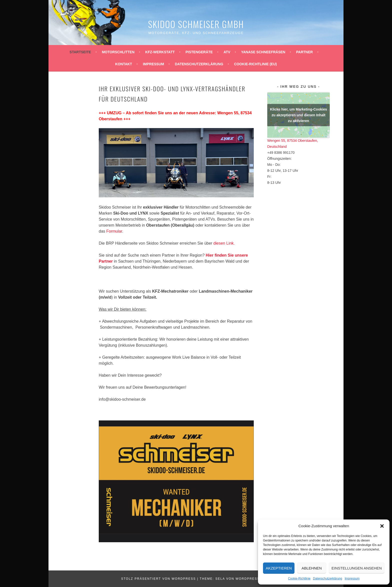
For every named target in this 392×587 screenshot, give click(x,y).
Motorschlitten (118, 52)
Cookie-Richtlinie (299, 578)
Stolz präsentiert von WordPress (158, 579)
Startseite (80, 52)
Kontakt (124, 64)
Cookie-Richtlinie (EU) (255, 64)
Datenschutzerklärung (328, 578)
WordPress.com (252, 579)
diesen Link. (224, 243)
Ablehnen (312, 568)
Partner (304, 52)
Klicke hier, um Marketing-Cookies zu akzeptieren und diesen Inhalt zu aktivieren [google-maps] (298, 115)
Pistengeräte (199, 52)
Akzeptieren (279, 568)
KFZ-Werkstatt (160, 52)
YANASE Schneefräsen (263, 52)
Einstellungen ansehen (357, 568)
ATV (227, 52)
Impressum (352, 578)
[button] (382, 526)
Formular (114, 231)
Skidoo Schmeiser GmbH (196, 24)
